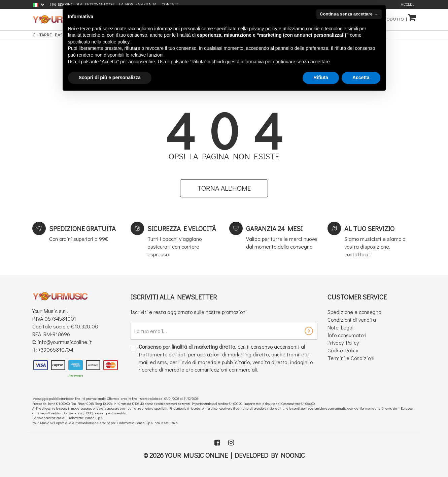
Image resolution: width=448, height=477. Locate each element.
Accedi (407, 4)
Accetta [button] (361, 77)
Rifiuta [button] (321, 77)
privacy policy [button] (263, 29)
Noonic (293, 455)
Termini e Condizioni (351, 358)
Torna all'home (224, 188)
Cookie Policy (343, 350)
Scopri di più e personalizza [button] (110, 77)
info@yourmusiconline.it (65, 342)
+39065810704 (56, 349)
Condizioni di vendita (352, 320)
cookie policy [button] (116, 42)
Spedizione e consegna (354, 312)
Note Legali (341, 327)
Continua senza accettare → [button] (349, 14)
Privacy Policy (343, 342)
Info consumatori (347, 335)
